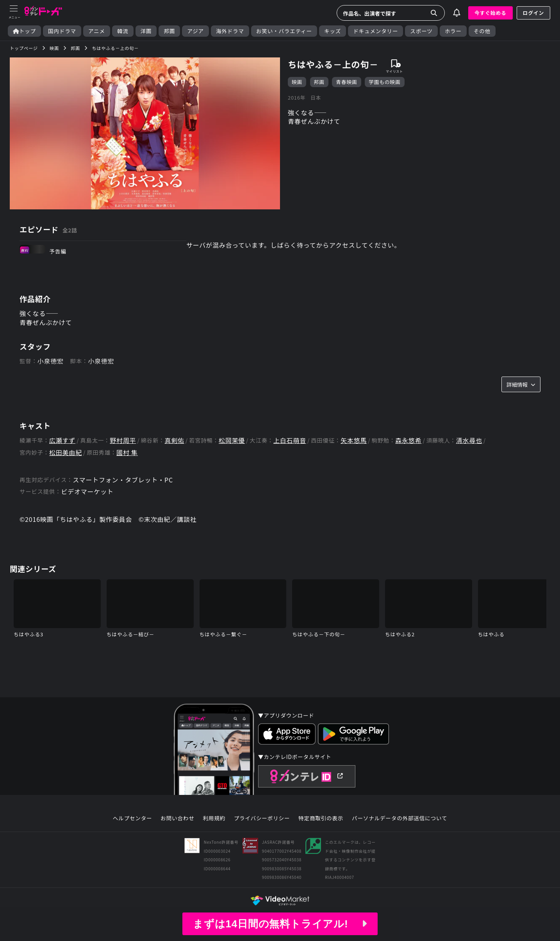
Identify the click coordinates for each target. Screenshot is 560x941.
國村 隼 (127, 453)
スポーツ (421, 31)
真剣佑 (174, 440)
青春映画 (346, 82)
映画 (297, 82)
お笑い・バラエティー (284, 31)
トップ (24, 31)
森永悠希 (408, 440)
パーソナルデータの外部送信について (399, 818)
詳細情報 (521, 384)
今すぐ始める (490, 13)
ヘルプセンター (133, 818)
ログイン (533, 13)
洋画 (146, 31)
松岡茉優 (232, 440)
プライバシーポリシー (262, 818)
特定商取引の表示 (321, 818)
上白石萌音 (290, 440)
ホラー (453, 31)
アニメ (97, 31)
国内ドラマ (62, 31)
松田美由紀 (66, 453)
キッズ (333, 31)
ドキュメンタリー (375, 31)
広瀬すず (62, 440)
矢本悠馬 (354, 440)
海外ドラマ (230, 31)
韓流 (123, 31)
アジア (195, 31)
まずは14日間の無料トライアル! (280, 924)
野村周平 (123, 440)
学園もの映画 (385, 82)
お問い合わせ (177, 818)
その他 (482, 31)
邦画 (169, 31)
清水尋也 (469, 440)
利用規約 (214, 818)
